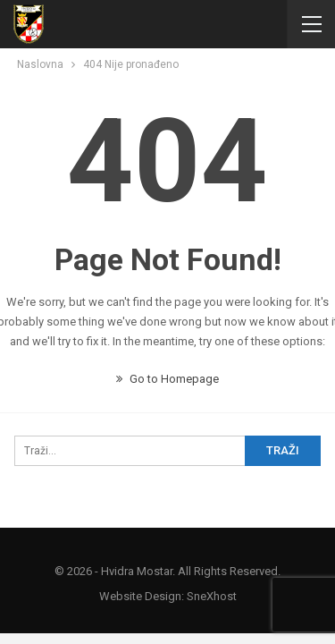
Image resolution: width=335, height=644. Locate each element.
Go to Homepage (167, 379)
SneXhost (212, 596)
